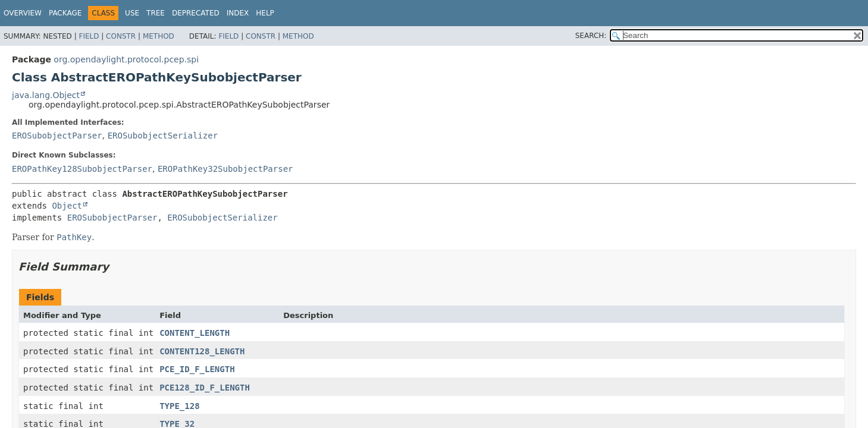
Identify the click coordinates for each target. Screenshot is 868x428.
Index (238, 13)
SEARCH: (591, 36)
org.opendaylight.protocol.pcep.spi (126, 59)
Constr (121, 36)
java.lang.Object (46, 95)
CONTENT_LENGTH (195, 333)
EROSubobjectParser (57, 136)
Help (265, 13)
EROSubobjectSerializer (163, 136)
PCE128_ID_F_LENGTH (205, 388)
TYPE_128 (179, 406)
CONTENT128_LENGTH (202, 351)
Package (65, 13)
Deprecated (196, 13)
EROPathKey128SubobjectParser (82, 169)
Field (89, 36)
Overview (23, 13)
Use (132, 13)
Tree (156, 13)
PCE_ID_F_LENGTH (197, 369)
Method (159, 36)
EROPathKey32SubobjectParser (225, 169)
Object (67, 206)
